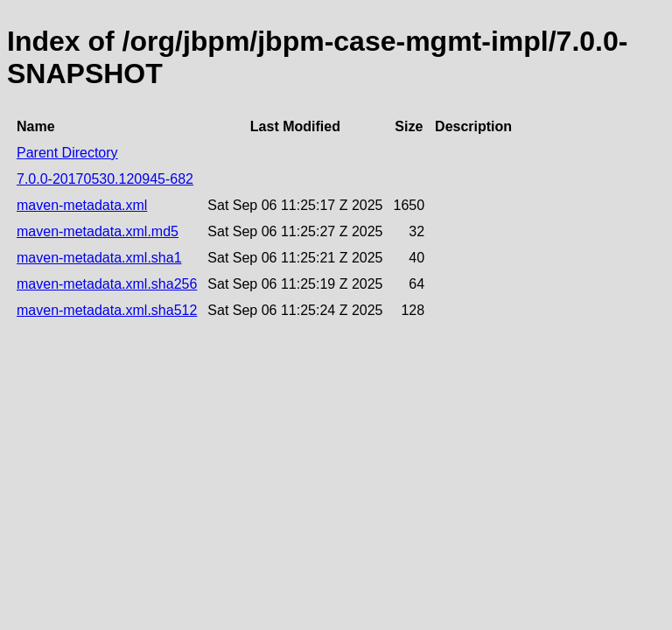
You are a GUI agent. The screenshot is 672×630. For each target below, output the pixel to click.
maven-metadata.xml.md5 (98, 231)
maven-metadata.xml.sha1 (99, 258)
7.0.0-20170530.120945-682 (105, 179)
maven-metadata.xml (82, 205)
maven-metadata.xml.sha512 (107, 310)
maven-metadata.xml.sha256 (107, 284)
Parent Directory (67, 153)
